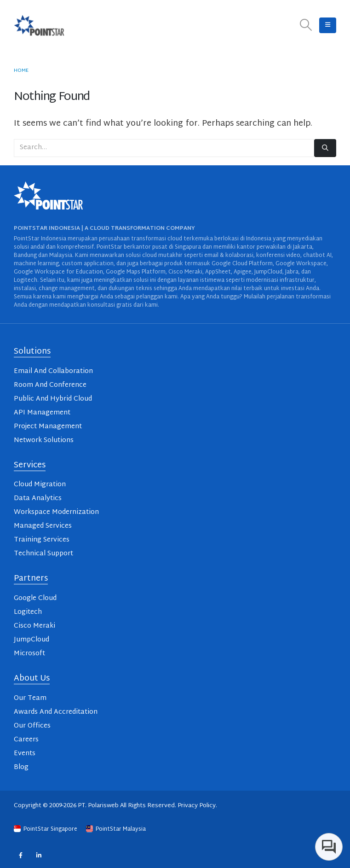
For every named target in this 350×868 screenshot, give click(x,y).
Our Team (30, 698)
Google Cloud (35, 598)
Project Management (48, 427)
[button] (306, 26)
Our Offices (32, 726)
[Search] (325, 148)
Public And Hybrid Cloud (53, 399)
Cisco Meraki (34, 626)
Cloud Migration (40, 485)
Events (25, 754)
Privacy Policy (197, 806)
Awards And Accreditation (56, 712)
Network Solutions (44, 440)
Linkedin (39, 855)
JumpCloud (32, 640)
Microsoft (29, 654)
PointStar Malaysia (116, 829)
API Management (42, 413)
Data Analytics (38, 498)
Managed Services (43, 526)
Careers (26, 740)
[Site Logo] (39, 25)
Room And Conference (50, 385)
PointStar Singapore (46, 829)
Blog (21, 767)
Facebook (20, 855)
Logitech (28, 612)
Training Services (42, 540)
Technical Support (43, 554)
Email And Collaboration (53, 371)
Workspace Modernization (56, 512)
